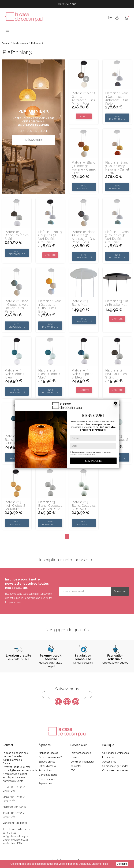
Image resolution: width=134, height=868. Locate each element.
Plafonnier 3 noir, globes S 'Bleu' (15, 374)
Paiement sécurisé (81, 753)
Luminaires (108, 757)
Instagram (76, 702)
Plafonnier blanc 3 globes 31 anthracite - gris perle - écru (83, 237)
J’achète (84, 116)
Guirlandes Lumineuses (116, 753)
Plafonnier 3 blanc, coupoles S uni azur (84, 506)
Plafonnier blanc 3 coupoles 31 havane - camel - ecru (117, 168)
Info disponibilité (117, 118)
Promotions (45, 770)
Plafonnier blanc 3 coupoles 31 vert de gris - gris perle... (117, 237)
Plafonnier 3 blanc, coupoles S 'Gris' (17, 235)
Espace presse (47, 762)
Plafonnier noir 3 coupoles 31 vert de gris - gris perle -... (50, 237)
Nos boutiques (47, 779)
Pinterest (67, 702)
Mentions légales (48, 753)
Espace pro (45, 784)
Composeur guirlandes (115, 766)
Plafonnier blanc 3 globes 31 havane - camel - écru (83, 168)
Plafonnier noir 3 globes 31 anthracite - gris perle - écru (84, 98)
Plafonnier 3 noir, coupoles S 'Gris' (116, 374)
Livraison (75, 757)
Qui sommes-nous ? (50, 757)
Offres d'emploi (48, 766)
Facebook (58, 702)
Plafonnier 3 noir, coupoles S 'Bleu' (82, 374)
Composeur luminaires (115, 770)
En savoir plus (99, 864)
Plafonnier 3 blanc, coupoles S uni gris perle (50, 506)
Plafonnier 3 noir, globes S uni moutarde (15, 506)
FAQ (73, 770)
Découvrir (33, 140)
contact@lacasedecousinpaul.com (22, 770)
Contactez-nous (48, 775)
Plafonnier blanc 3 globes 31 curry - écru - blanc (50, 306)
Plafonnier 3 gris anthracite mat (117, 303)
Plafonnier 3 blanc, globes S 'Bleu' (50, 374)
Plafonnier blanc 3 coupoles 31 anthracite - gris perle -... (117, 98)
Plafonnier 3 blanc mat (80, 303)
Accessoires (109, 762)
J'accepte (122, 864)
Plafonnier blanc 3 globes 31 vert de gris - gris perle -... (16, 306)
